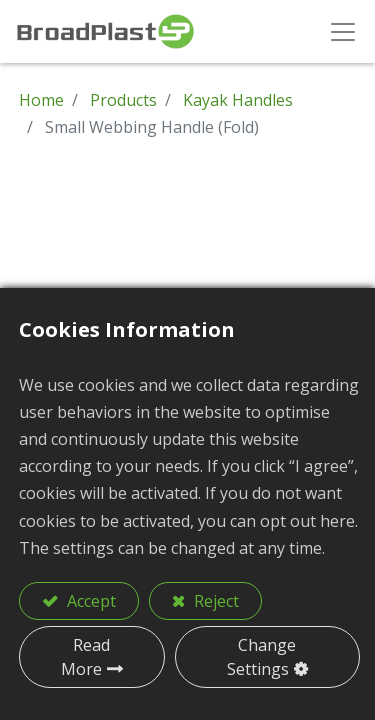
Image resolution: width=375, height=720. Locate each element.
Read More (86, 657)
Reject (214, 601)
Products (123, 100)
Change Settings (262, 657)
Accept (89, 601)
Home (41, 100)
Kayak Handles (238, 100)
